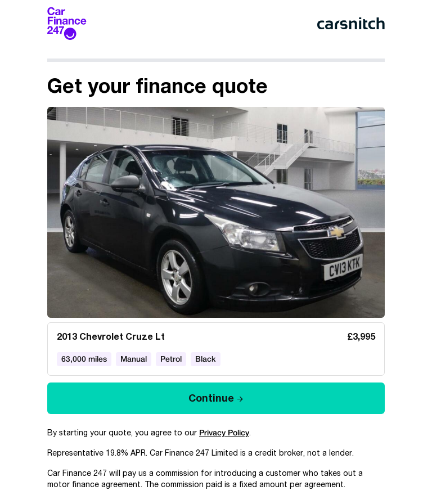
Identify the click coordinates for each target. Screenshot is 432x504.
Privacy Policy (224, 433)
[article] (216, 241)
